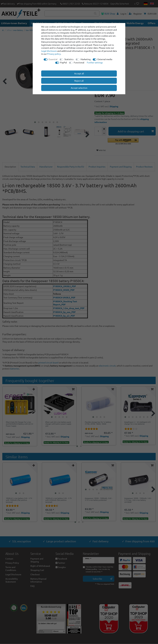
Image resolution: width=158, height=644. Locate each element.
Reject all (79, 81)
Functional (79, 62)
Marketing (86, 59)
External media (105, 59)
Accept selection (79, 88)
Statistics (69, 59)
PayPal (63, 62)
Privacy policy (54, 54)
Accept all (79, 73)
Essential (53, 59)
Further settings (95, 62)
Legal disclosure (49, 51)
